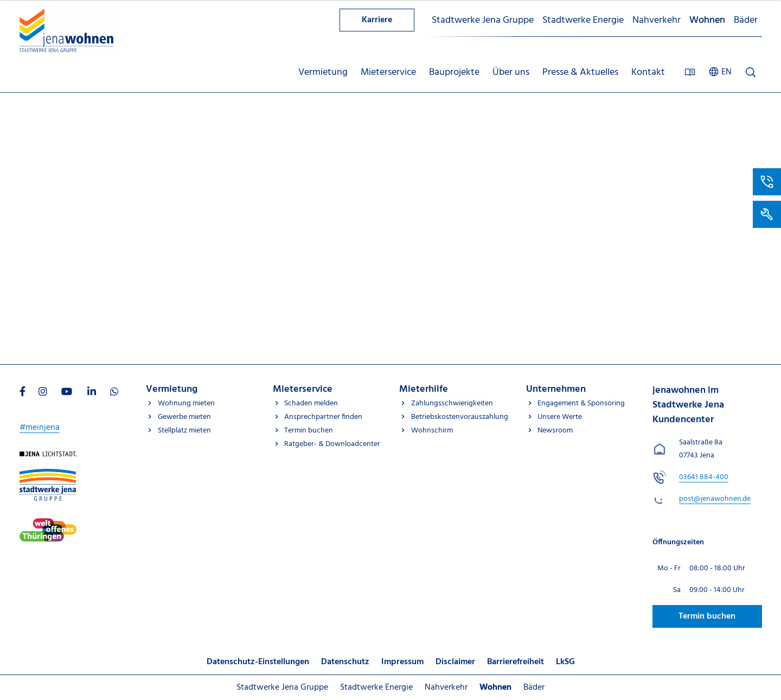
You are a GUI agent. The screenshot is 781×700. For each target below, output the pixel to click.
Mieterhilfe (424, 389)
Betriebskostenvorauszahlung (460, 417)
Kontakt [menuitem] (648, 72)
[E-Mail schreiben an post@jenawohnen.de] (715, 499)
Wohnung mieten (186, 403)
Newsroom (555, 431)
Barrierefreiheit (516, 662)
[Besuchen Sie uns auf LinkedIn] (92, 393)
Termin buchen (309, 431)
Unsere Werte (560, 417)
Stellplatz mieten (184, 431)
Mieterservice (303, 389)
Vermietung (172, 389)
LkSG (565, 662)
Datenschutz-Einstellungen (258, 662)
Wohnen (707, 20)
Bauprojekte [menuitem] (454, 72)
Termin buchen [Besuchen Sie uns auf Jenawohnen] (707, 616)
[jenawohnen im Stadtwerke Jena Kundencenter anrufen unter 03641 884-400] (704, 477)
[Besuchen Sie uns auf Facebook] (23, 393)
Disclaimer (455, 662)
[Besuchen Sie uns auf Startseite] (48, 458)
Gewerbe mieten (184, 417)
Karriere (377, 20)
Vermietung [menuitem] (323, 72)
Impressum (402, 662)
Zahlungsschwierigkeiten (452, 403)
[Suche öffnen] (751, 72)
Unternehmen (556, 389)
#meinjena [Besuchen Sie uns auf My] (40, 428)
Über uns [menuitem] (511, 72)
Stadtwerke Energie (583, 20)
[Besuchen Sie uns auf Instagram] (43, 393)
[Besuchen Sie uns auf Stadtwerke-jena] (48, 525)
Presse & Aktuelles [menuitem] (580, 72)
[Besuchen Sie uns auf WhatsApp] (114, 393)
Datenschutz (345, 662)
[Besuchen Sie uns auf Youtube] (67, 393)
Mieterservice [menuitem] (388, 72)
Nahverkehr (657, 20)
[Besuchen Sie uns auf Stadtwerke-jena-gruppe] (48, 475)
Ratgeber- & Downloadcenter (332, 444)
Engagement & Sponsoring (581, 403)
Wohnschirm (432, 431)
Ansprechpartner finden (323, 417)
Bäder (746, 20)
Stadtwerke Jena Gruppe (483, 20)
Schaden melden (311, 403)
